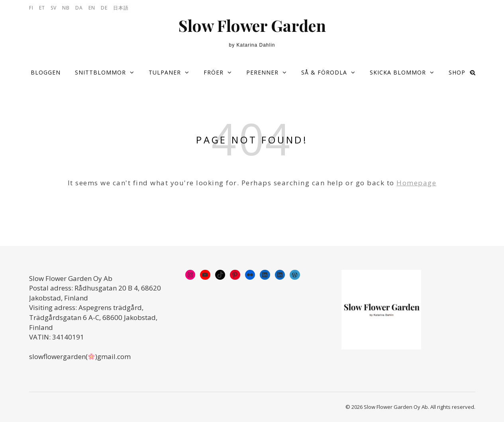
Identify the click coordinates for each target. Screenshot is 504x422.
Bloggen (46, 72)
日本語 (121, 8)
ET (42, 8)
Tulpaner (165, 72)
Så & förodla (324, 72)
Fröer (214, 72)
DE (104, 8)
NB (66, 8)
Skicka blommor (398, 72)
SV (54, 8)
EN (92, 8)
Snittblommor (100, 72)
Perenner (262, 72)
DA (79, 8)
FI (31, 8)
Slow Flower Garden (252, 26)
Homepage (416, 183)
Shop (457, 72)
